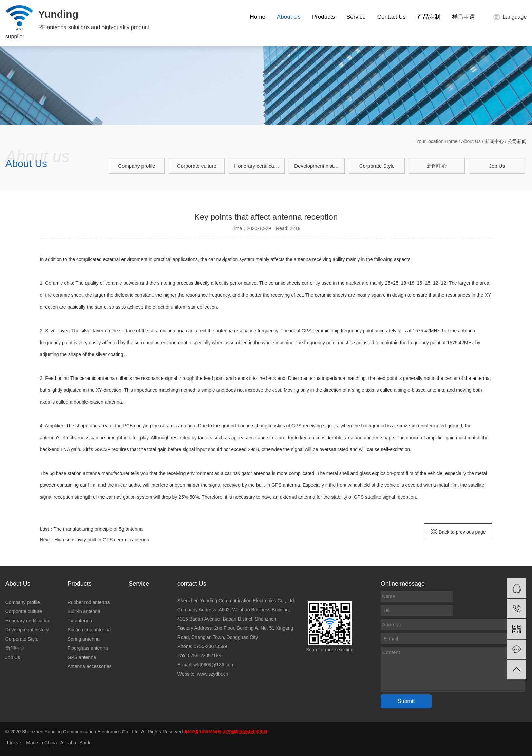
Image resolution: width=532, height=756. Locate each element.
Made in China (41, 743)
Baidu (85, 743)
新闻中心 (494, 141)
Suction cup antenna (89, 630)
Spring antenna (84, 639)
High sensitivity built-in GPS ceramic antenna (102, 540)
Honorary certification (258, 166)
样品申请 (463, 17)
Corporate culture (197, 166)
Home (258, 17)
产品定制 (429, 17)
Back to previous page (458, 532)
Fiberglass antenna (88, 648)
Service (356, 17)
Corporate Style (377, 166)
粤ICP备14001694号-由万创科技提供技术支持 (225, 732)
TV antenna (80, 621)
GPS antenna (82, 657)
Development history (317, 166)
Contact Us (392, 17)
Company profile (137, 166)
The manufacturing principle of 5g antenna (98, 529)
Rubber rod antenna (89, 602)
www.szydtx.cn (213, 674)
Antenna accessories (90, 666)
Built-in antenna (84, 611)
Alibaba (68, 743)
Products (324, 17)
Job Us (497, 166)
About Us (289, 17)
